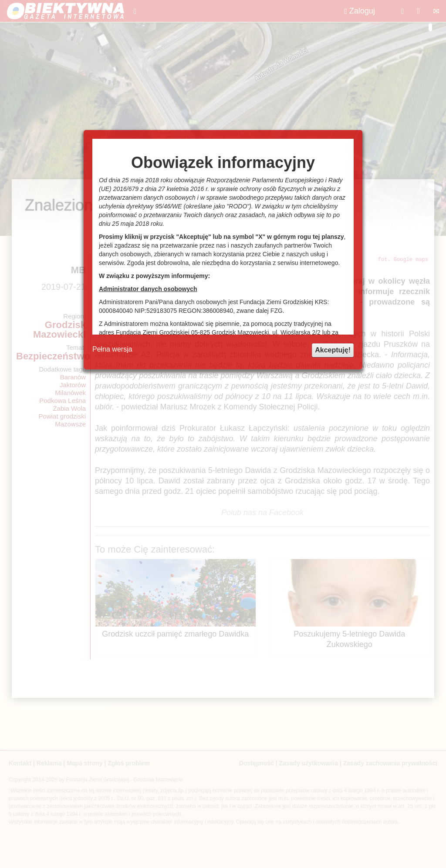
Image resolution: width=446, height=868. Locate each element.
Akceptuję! (333, 350)
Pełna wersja (112, 349)
